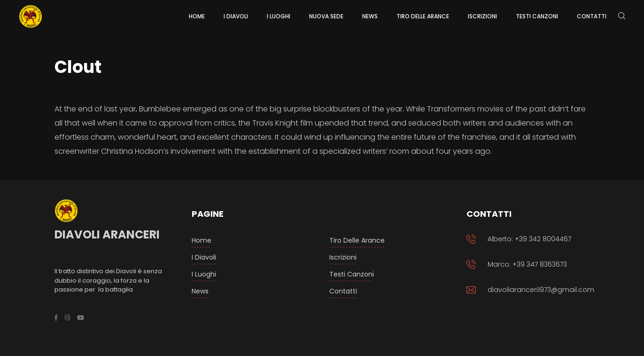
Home (202, 240)
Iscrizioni (343, 257)
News (200, 291)
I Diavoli (204, 257)
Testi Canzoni (352, 274)
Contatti (343, 291)
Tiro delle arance (357, 240)
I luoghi (204, 274)
